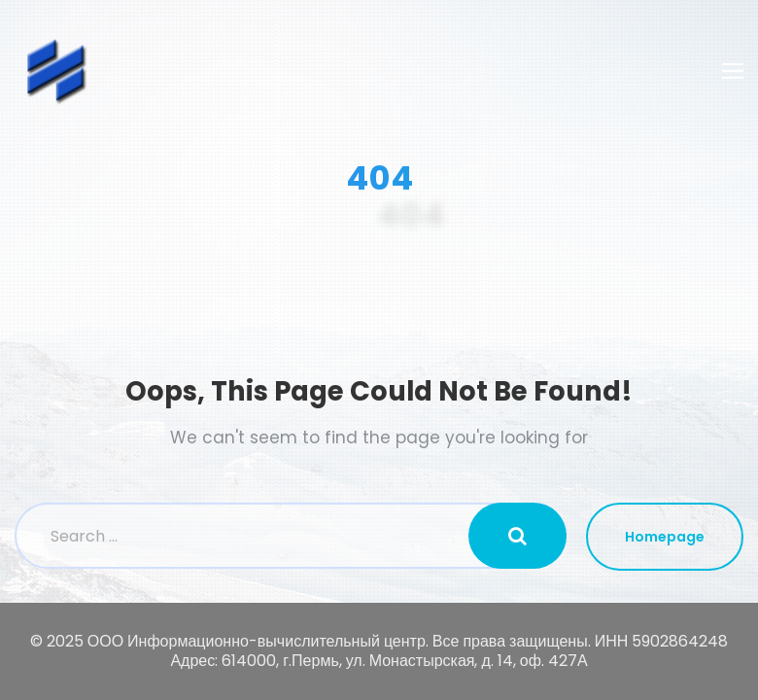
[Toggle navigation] (733, 71)
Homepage (665, 537)
